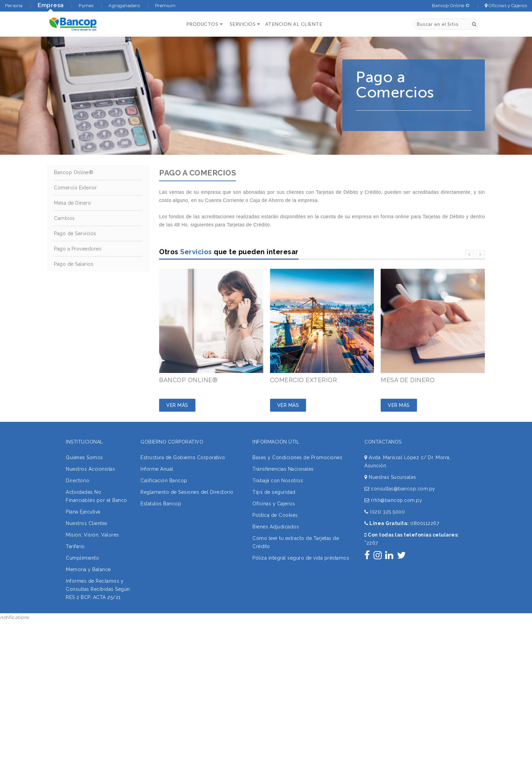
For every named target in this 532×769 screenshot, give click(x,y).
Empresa (51, 5)
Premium (165, 6)
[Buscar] (474, 24)
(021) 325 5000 (385, 512)
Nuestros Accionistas (90, 469)
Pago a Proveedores (78, 249)
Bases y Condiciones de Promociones (297, 457)
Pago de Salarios (74, 264)
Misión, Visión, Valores (92, 535)
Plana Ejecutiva (83, 512)
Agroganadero (124, 6)
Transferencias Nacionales (283, 469)
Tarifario (75, 546)
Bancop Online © (451, 6)
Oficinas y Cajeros (506, 6)
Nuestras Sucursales (390, 477)
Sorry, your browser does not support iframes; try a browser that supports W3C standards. (51, 667)
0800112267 (425, 523)
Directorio (78, 481)
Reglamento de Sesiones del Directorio (187, 492)
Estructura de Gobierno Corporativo (183, 457)
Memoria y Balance (88, 569)
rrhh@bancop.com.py (393, 500)
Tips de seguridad (274, 492)
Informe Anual (157, 469)
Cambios (64, 218)
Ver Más (177, 405)
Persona (14, 6)
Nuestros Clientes (87, 523)
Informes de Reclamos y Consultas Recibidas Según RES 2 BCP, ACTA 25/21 (98, 589)
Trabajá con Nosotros (278, 481)
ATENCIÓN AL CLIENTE (294, 24)
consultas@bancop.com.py (400, 489)
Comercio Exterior (75, 188)
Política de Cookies (275, 515)
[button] (204, 24)
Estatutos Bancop (161, 504)
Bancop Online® (74, 172)
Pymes (86, 6)
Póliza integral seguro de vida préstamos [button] (301, 558)
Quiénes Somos (84, 457)
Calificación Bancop (164, 481)
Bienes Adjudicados (276, 527)
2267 (371, 543)
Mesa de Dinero (72, 203)
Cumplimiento (82, 558)
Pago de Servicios (75, 233)
